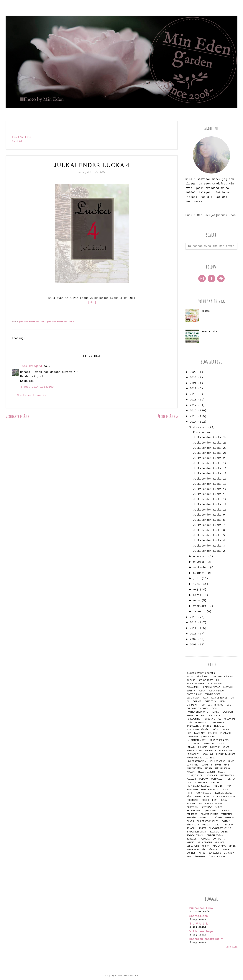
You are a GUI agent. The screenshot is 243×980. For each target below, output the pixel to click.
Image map (200, 733)
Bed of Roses (206, 680)
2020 (193, 389)
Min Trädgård (194, 768)
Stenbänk (192, 818)
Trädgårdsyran (215, 835)
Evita (214, 708)
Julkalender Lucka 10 (210, 510)
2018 (193, 400)
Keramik (191, 747)
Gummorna (218, 723)
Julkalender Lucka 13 (210, 494)
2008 (193, 645)
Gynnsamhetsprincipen (199, 726)
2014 (193, 422)
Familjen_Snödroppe (198, 712)
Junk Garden (194, 744)
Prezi (190, 793)
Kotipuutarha (226, 751)
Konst (226, 747)
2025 (193, 372)
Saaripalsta (199, 916)
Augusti (191, 680)
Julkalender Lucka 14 (210, 489)
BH (218, 680)
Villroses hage (201, 932)
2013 (193, 617)
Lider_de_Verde (217, 761)
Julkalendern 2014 (60, 321)
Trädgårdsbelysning (220, 828)
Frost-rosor (202, 432)
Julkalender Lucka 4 (209, 541)
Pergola (215, 782)
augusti (199, 573)
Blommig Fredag (211, 687)
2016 (193, 411)
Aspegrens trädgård (223, 677)
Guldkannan (202, 723)
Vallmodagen (205, 842)
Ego (229, 705)
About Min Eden (21, 137)
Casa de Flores (219, 698)
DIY (203, 705)
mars (196, 601)
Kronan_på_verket (226, 754)
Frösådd (201, 715)
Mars (227, 765)
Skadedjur (225, 811)
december (200, 427)
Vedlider (220, 842)
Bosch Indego (216, 691)
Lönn (218, 765)
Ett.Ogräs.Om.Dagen (198, 708)
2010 (193, 634)
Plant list (17, 141)
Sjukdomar (210, 811)
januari (199, 612)
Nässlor (191, 779)
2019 (193, 394)
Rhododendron (226, 797)
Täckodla (205, 839)
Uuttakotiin (219, 839)
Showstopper (194, 811)
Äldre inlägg (166, 416)
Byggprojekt (193, 698)
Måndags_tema (223, 768)
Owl (189, 782)
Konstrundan (194, 751)
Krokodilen (193, 754)
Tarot (217, 825)
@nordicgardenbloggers (201, 673)
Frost (190, 715)
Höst (216, 730)
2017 (193, 405)
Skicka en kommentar (32, 396)
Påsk (189, 797)
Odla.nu (203, 779)
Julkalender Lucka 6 (209, 530)
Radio (198, 797)
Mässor (191, 772)
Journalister (208, 737)
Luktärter (207, 765)
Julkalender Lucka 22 (210, 448)
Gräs (189, 723)
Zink (189, 857)
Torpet (203, 828)
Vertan (206, 846)
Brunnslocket (212, 694)
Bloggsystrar (215, 684)
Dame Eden (210, 701)
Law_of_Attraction (197, 761)
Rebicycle (209, 797)
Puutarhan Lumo (201, 908)
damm (222, 701)
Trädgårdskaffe (195, 835)
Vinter (232, 846)
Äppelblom (200, 857)
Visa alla (232, 947)
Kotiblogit (210, 751)
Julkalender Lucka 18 (210, 469)
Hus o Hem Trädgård (198, 730)
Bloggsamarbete (196, 684)
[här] (92, 303)
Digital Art (193, 705)
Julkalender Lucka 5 (209, 535)
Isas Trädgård (31, 366)
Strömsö (217, 818)
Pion (229, 786)
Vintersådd (193, 849)
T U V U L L (199, 924)
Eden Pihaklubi (216, 705)
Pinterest (219, 786)
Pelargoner (201, 782)
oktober (199, 562)
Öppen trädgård (218, 857)
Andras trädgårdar (198, 677)
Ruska (224, 800)
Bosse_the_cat (194, 694)
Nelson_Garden (207, 772)
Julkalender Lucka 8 (209, 520)
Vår (204, 849)
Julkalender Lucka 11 (210, 505)
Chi (232, 698)
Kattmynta (209, 744)
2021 (193, 383)
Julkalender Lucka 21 (210, 453)
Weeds (202, 853)
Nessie (221, 772)
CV (188, 701)
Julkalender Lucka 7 (209, 525)
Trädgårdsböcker (196, 832)
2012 (193, 623)
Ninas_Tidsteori (195, 775)
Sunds (190, 821)
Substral (230, 818)
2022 (193, 378)
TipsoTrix (228, 825)
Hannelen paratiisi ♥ (206, 939)
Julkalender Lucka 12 (210, 499)
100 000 (206, 311)
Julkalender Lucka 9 (209, 515)
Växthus (191, 853)
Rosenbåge (193, 800)
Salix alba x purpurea (210, 804)
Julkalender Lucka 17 (210, 474)
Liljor (231, 761)
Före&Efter (214, 715)
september (201, 568)
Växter (226, 849)
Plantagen (192, 790)
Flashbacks (228, 712)
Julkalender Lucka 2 (209, 551)
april (197, 595)
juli (196, 579)
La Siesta (210, 758)
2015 (193, 416)
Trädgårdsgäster (218, 832)
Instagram (192, 737)
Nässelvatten (227, 775)
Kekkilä (221, 744)
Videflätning (219, 846)
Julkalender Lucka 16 (210, 479)
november (200, 556)
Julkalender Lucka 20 (210, 458)
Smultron (192, 814)
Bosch (202, 691)
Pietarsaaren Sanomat (199, 786)
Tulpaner (192, 839)
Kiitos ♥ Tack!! (209, 331)
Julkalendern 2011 (32, 321)
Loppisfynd (193, 765)
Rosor (205, 800)
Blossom (228, 687)
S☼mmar (191, 804)
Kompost (215, 747)
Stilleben (204, 818)
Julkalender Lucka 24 (210, 438)
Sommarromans (209, 814)
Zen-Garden (215, 853)
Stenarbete (227, 814)
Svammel (226, 821)
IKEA (189, 733)
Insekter (213, 733)
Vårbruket (214, 849)
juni (196, 584)
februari (200, 606)
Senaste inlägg (19, 416)
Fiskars (215, 712)
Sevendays (207, 807)
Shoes (219, 807)
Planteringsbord (210, 790)
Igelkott (226, 730)
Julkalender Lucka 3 (209, 546)
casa (205, 698)
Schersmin (193, 807)
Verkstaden (193, 846)
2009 (193, 639)
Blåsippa (191, 691)
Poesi (225, 790)
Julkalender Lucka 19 (210, 463)
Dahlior (197, 701)
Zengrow (229, 853)
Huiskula (219, 726)
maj (196, 590)
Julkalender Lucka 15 (210, 484)
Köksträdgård (195, 758)
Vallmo (191, 842)
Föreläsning (194, 719)
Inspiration (226, 733)
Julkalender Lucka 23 (210, 443)
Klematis (203, 747)
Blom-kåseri (193, 687)
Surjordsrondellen (208, 821)
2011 (193, 628)
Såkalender (193, 825)
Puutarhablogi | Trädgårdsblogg (214, 793)
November (212, 775)
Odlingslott (218, 779)
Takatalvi (207, 825)
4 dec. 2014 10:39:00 (37, 387)
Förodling (209, 719)
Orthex (231, 779)
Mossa (208, 768)
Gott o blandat (227, 719)
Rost (215, 800)
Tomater (191, 828)
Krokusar (208, 754)
